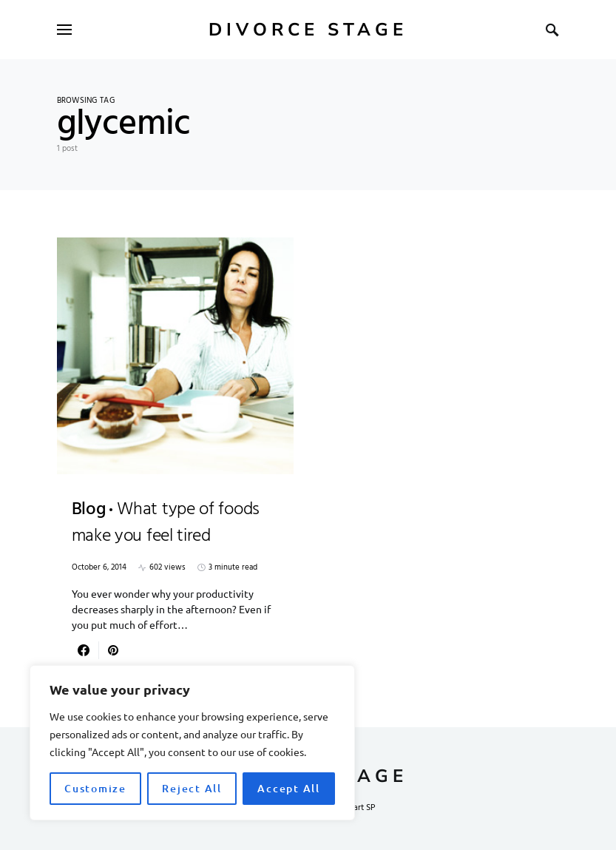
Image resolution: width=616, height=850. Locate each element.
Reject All (192, 788)
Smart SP (359, 808)
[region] (192, 743)
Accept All (289, 788)
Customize (95, 788)
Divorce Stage (308, 30)
